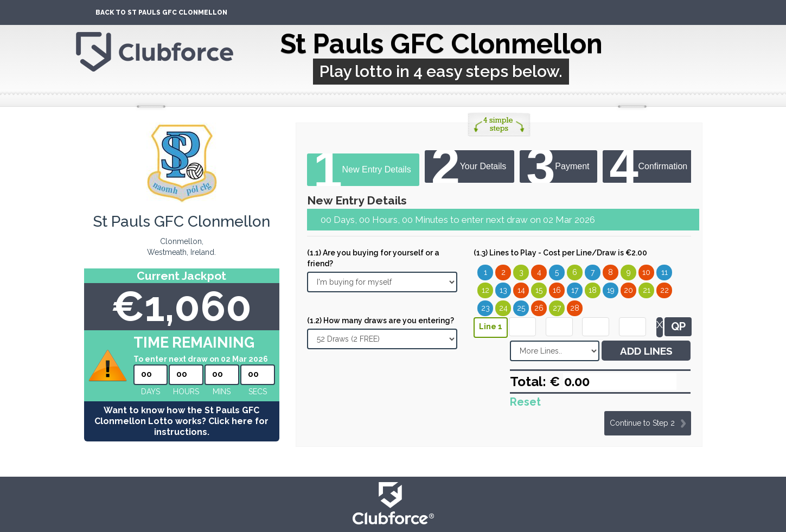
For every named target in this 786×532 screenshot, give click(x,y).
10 (646, 272)
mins (222, 392)
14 (521, 290)
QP (678, 326)
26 (539, 308)
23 (485, 308)
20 (628, 290)
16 (557, 290)
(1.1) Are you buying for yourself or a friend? (373, 258)
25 (521, 308)
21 (647, 290)
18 (593, 290)
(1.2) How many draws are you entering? (381, 321)
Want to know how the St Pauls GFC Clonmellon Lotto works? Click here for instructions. (181, 421)
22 (664, 290)
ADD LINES (646, 351)
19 (611, 290)
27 (557, 308)
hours (186, 392)
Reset (525, 402)
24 (503, 308)
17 (575, 290)
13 (503, 290)
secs (258, 392)
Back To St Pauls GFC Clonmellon (161, 12)
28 (575, 308)
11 (664, 272)
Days (151, 392)
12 (485, 290)
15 (539, 290)
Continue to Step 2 (642, 423)
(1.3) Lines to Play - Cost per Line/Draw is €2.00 (560, 253)
